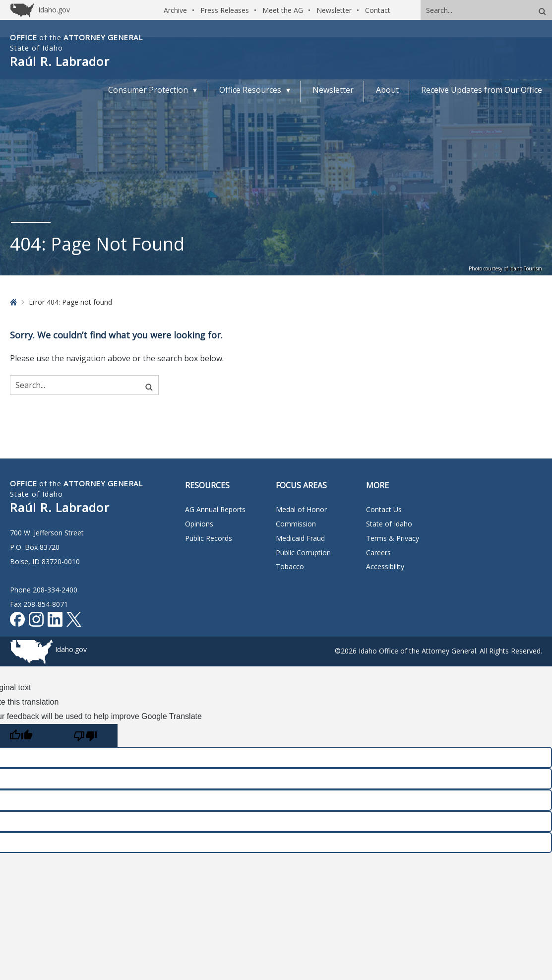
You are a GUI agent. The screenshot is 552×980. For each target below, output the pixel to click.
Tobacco (290, 566)
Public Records (209, 538)
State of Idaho (389, 524)
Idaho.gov (71, 649)
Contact (378, 10)
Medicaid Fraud (300, 538)
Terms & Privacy (393, 538)
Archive (175, 10)
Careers (378, 553)
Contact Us (384, 509)
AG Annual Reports (215, 509)
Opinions (199, 524)
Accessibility (385, 566)
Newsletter (334, 10)
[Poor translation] (85, 736)
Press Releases (225, 10)
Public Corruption (303, 553)
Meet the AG (283, 10)
